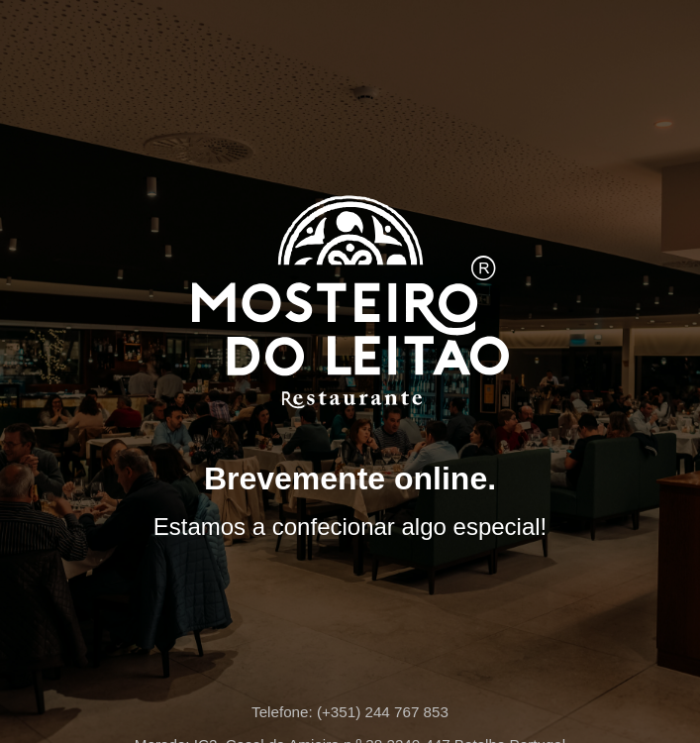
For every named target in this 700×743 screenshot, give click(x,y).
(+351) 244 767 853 (383, 712)
